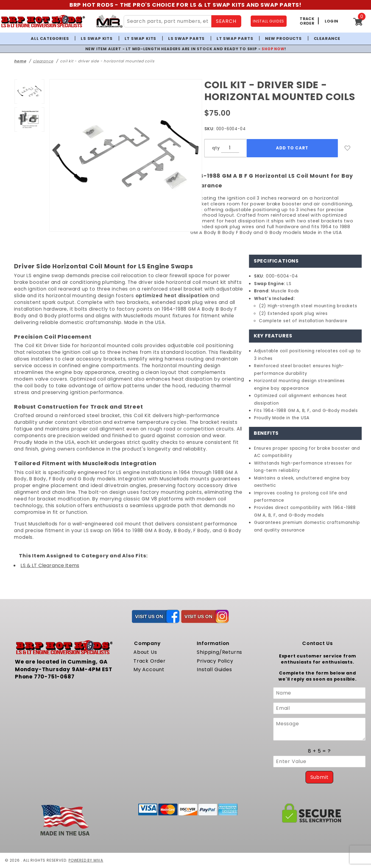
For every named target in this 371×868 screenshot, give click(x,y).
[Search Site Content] (168, 21)
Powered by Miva (86, 860)
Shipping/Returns (219, 652)
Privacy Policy (215, 661)
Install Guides (214, 669)
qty (216, 148)
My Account (149, 669)
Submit (320, 777)
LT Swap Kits (141, 38)
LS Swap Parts (186, 38)
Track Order (150, 661)
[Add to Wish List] (348, 148)
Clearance (327, 38)
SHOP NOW (273, 49)
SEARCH (226, 21)
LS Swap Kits (97, 38)
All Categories (50, 38)
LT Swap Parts (235, 38)
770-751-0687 (54, 677)
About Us (145, 652)
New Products (283, 38)
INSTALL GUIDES (269, 21)
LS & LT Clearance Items (50, 565)
